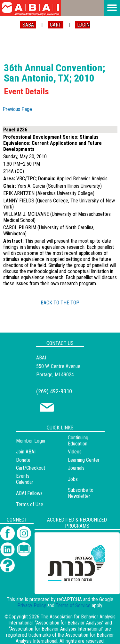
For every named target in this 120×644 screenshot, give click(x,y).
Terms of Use (30, 504)
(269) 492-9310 (54, 391)
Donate (23, 460)
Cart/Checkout (31, 468)
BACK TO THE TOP (60, 303)
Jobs (73, 479)
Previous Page (17, 109)
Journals (76, 468)
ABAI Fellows (29, 493)
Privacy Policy (32, 605)
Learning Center (84, 460)
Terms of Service (73, 605)
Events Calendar (25, 479)
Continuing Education (78, 441)
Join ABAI (26, 452)
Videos (75, 452)
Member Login (31, 441)
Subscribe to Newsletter (81, 493)
